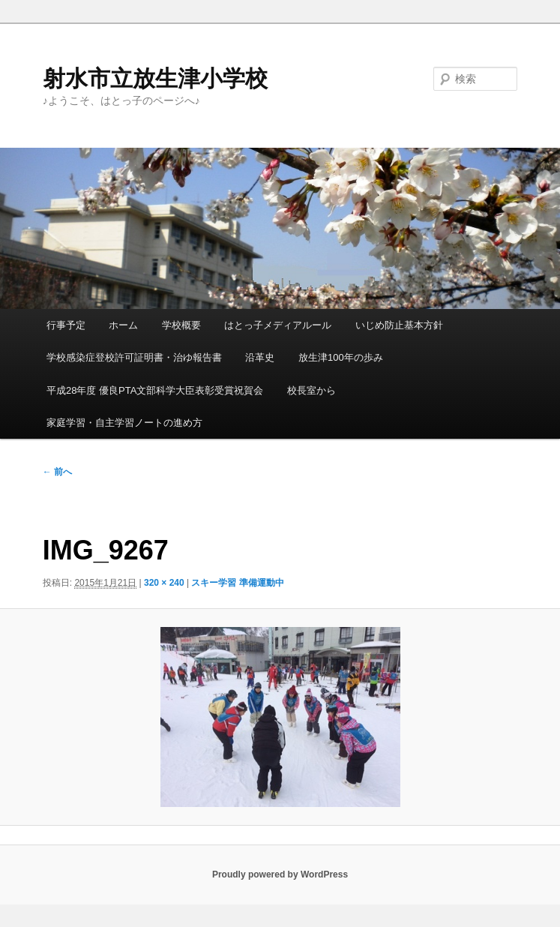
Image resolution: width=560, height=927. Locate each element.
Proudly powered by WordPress (280, 874)
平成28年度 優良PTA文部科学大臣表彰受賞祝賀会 (155, 390)
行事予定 (66, 325)
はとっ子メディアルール (278, 325)
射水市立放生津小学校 (155, 78)
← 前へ (57, 472)
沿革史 (260, 357)
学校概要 (181, 325)
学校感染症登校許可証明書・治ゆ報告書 (134, 357)
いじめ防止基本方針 (399, 325)
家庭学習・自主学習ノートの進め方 (124, 423)
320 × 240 (164, 583)
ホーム (123, 325)
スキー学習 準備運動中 (237, 583)
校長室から (311, 390)
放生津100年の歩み (341, 357)
